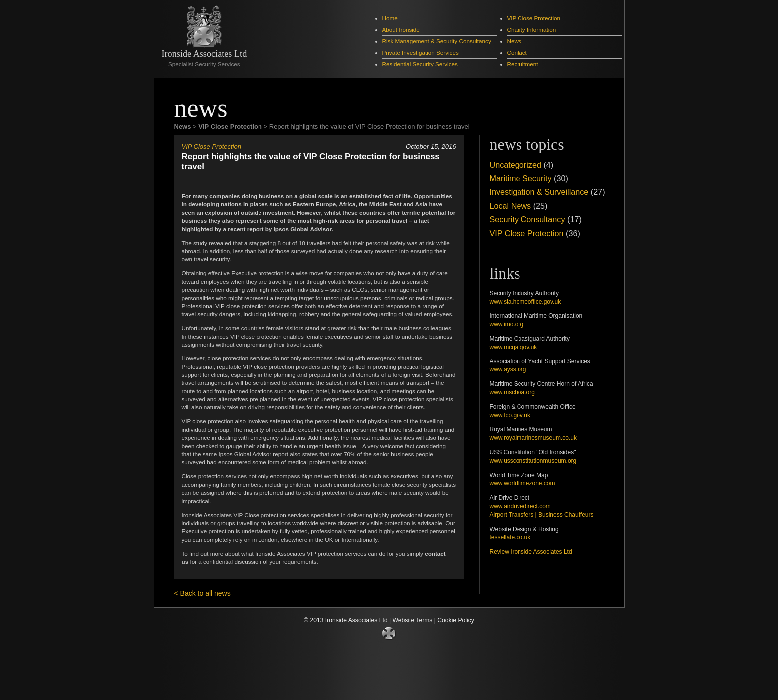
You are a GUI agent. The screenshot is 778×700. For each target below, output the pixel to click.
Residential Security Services (420, 64)
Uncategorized (516, 165)
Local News (511, 206)
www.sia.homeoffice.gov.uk (525, 302)
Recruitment (523, 64)
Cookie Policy (456, 620)
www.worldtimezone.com (522, 483)
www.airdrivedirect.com (520, 506)
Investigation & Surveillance (539, 192)
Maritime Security (521, 178)
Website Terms (413, 620)
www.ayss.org (508, 369)
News (514, 41)
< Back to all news (202, 593)
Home (390, 18)
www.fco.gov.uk (510, 415)
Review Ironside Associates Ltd (531, 552)
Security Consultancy (527, 219)
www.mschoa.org (512, 392)
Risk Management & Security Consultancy (437, 41)
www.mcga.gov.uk (514, 347)
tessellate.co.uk (510, 537)
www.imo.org (507, 324)
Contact (517, 53)
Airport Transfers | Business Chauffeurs (542, 515)
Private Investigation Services (420, 53)
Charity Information (532, 30)
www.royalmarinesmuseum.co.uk (533, 438)
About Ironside (401, 30)
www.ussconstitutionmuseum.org (533, 461)
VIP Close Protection (534, 18)
